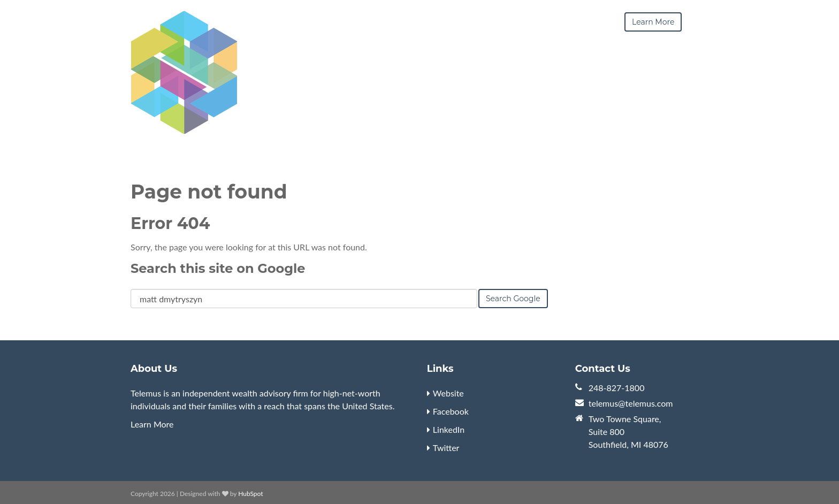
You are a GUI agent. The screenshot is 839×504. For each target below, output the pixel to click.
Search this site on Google (218, 268)
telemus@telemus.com (631, 403)
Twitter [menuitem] (446, 448)
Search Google (513, 299)
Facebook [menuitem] (451, 411)
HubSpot (250, 494)
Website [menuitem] (448, 393)
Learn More (152, 424)
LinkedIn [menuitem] (449, 429)
